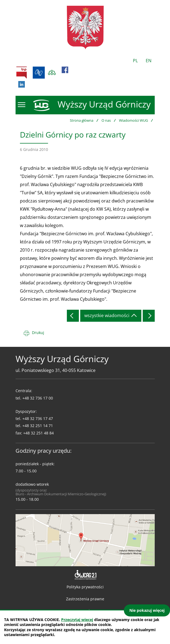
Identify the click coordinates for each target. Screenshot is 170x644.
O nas (106, 120)
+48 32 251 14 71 (38, 426)
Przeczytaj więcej (77, 620)
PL (135, 61)
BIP (22, 73)
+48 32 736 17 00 (38, 398)
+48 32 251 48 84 (38, 433)
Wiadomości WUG (133, 120)
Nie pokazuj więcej (147, 610)
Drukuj (38, 333)
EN (149, 61)
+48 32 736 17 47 (38, 418)
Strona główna (82, 120)
